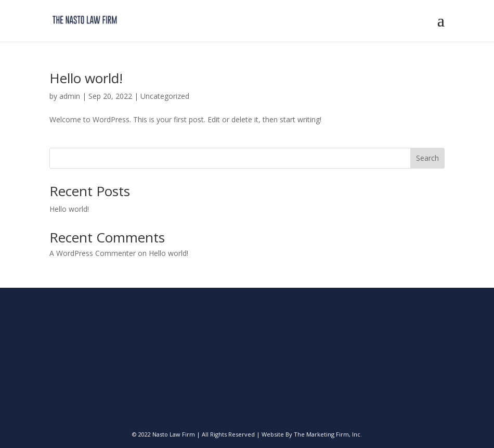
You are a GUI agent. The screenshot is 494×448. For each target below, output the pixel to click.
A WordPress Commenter (93, 253)
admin (70, 96)
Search (427, 158)
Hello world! (86, 78)
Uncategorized (165, 96)
